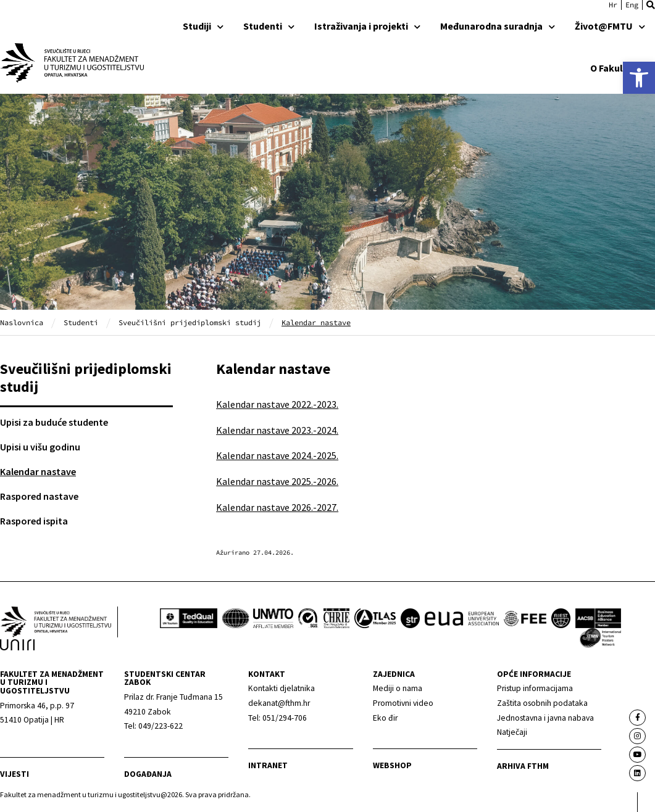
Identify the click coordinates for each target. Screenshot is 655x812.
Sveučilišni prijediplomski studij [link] (190, 322)
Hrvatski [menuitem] (613, 5)
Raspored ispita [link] (34, 521)
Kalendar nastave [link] (38, 471)
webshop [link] (392, 765)
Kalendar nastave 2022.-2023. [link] (277, 404)
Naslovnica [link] (22, 322)
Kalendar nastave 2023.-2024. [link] (277, 430)
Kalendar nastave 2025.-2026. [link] (277, 481)
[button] (651, 5)
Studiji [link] (203, 26)
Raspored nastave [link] (39, 496)
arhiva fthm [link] (523, 766)
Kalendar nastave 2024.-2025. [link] (277, 455)
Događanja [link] (148, 774)
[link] (639, 78)
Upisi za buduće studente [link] (54, 422)
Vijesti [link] (15, 774)
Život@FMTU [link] (610, 26)
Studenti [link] (269, 26)
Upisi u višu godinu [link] (40, 447)
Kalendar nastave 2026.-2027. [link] (277, 507)
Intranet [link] (268, 765)
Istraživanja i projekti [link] (367, 26)
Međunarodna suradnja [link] (498, 26)
